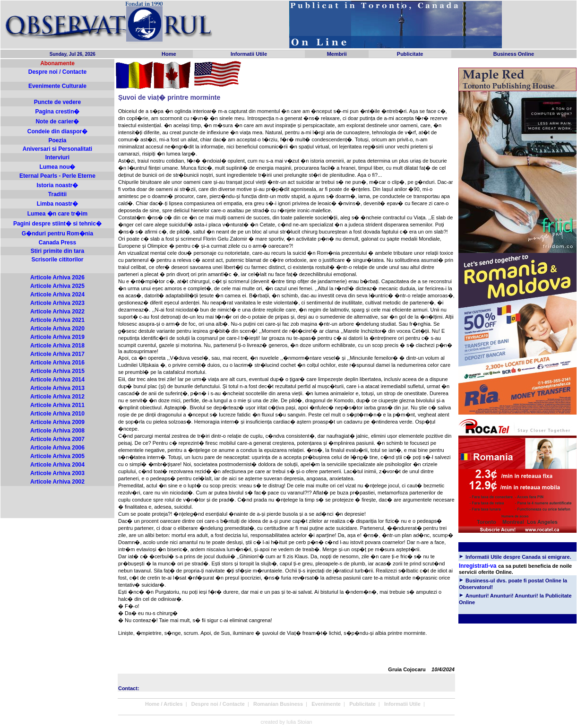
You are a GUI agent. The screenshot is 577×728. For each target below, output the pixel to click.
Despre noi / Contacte (57, 72)
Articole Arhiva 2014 (57, 380)
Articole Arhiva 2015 (57, 371)
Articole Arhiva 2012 (57, 397)
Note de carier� (57, 121)
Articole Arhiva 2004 (57, 465)
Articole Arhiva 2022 (57, 312)
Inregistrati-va (478, 566)
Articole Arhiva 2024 (57, 295)
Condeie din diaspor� (57, 131)
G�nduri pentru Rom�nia (57, 234)
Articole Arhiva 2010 (57, 414)
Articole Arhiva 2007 (57, 439)
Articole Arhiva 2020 (57, 329)
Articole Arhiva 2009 (57, 422)
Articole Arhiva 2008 (57, 431)
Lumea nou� (57, 167)
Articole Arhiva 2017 (57, 354)
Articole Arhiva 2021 (57, 320)
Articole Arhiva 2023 (57, 303)
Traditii (57, 194)
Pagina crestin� (57, 112)
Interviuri (57, 157)
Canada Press (57, 243)
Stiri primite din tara (57, 251)
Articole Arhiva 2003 (57, 473)
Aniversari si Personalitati (57, 149)
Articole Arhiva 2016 (57, 363)
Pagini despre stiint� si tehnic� (57, 224)
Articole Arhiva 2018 (57, 346)
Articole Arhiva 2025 (57, 286)
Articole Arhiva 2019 (57, 337)
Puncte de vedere (57, 102)
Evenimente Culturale (57, 86)
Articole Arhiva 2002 (57, 482)
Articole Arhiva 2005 (57, 456)
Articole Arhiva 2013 (57, 388)
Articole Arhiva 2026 (57, 277)
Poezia (57, 140)
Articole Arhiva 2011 (57, 405)
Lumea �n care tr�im (57, 214)
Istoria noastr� (57, 185)
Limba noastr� (57, 204)
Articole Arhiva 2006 (57, 448)
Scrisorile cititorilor (57, 260)
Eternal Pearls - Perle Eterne (57, 176)
